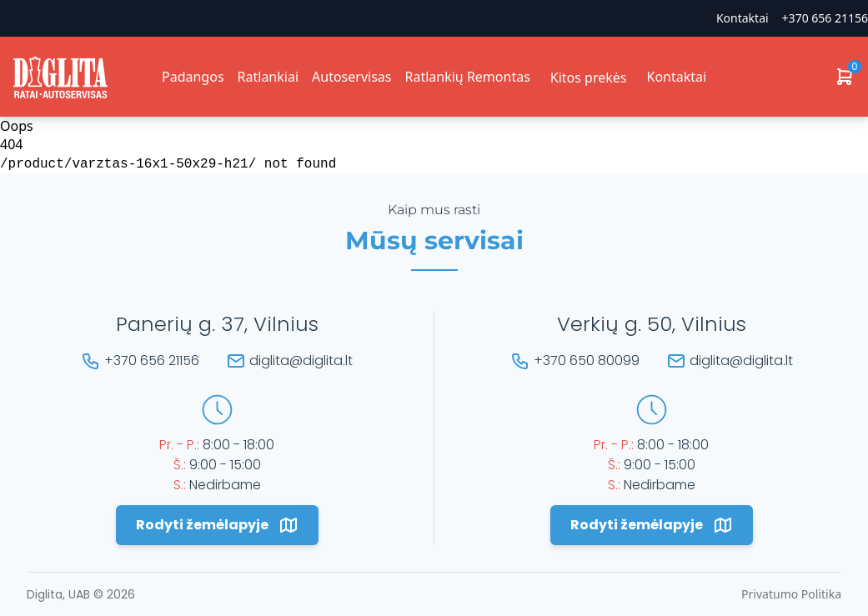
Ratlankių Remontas (467, 77)
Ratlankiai (268, 77)
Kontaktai (743, 18)
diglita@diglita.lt (301, 361)
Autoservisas (351, 77)
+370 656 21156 (825, 18)
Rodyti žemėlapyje (217, 525)
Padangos (193, 77)
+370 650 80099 (587, 361)
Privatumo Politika (791, 594)
